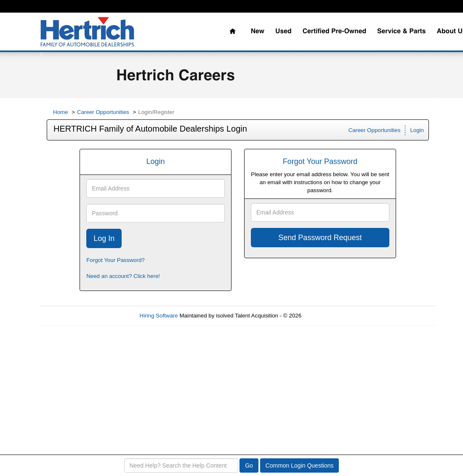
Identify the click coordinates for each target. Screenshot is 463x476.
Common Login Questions (300, 465)
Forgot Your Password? (116, 260)
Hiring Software (159, 316)
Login (417, 130)
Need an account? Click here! (123, 276)
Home (61, 112)
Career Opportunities (103, 112)
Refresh (326, 316)
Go (249, 465)
